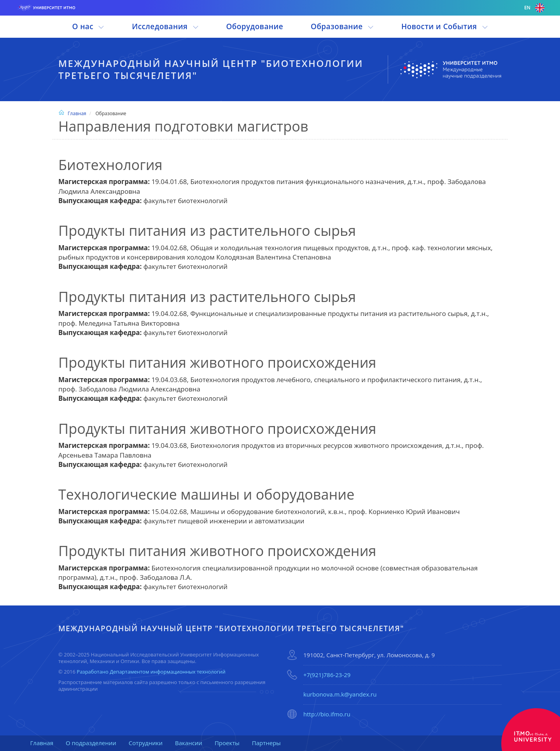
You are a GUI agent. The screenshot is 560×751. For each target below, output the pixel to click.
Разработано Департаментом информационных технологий (151, 672)
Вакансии (189, 743)
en (534, 8)
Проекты (227, 743)
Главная (72, 113)
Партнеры (266, 743)
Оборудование (255, 26)
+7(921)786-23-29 (327, 675)
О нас (88, 26)
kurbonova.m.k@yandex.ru (340, 694)
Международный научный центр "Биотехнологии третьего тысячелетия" (211, 69)
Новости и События (445, 26)
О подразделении (91, 743)
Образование (342, 26)
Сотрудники (146, 743)
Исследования (165, 26)
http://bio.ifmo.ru (327, 714)
